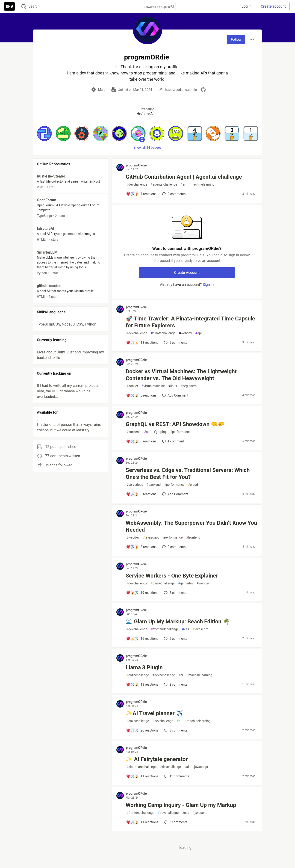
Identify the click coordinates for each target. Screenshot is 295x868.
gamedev (186, 583)
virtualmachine (153, 386)
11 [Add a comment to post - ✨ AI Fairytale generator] (176, 776)
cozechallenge (138, 675)
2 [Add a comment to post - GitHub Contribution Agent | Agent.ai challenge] (173, 194)
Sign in (208, 285)
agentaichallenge (164, 185)
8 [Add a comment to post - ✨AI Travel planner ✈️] (175, 730)
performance (180, 432)
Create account (273, 6)
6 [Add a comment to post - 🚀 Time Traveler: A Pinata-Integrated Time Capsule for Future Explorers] (175, 343)
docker (132, 386)
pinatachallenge (163, 333)
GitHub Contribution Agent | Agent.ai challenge (184, 177)
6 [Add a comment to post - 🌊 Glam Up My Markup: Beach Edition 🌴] (175, 639)
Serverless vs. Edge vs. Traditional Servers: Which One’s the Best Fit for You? (188, 474)
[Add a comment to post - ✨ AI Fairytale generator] (142, 776)
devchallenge (137, 185)
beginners (189, 386)
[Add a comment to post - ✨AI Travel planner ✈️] (142, 730)
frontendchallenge (165, 629)
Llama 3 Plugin (144, 667)
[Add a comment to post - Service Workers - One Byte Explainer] (142, 593)
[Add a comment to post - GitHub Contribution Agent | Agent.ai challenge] (141, 194)
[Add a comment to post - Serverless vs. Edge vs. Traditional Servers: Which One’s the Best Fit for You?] (141, 494)
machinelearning (201, 185)
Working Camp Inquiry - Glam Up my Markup (181, 805)
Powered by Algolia (159, 7)
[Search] (24, 7)
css (186, 629)
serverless (135, 485)
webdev (185, 333)
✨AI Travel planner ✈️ (154, 713)
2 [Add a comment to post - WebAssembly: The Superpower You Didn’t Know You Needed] (173, 547)
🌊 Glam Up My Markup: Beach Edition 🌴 (178, 622)
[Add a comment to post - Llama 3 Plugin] (142, 684)
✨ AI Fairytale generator (157, 759)
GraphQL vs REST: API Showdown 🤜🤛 (175, 424)
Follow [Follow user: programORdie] (236, 40)
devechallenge (164, 675)
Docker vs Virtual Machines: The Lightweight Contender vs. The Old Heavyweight (181, 375)
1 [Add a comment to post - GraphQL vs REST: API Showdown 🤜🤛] (173, 441)
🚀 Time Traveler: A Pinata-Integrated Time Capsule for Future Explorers (190, 322)
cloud (193, 485)
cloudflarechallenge (141, 767)
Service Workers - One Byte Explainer (172, 576)
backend (133, 432)
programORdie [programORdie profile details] (136, 165)
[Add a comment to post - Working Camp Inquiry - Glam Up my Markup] (142, 822)
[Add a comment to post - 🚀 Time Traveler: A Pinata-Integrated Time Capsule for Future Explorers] (142, 343)
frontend (193, 538)
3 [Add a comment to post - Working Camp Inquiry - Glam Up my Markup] (175, 822)
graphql (160, 432)
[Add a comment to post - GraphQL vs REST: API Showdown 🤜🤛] (141, 441)
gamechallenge (163, 583)
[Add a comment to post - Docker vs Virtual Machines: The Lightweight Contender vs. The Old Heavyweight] (141, 395)
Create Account (187, 273)
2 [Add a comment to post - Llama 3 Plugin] (175, 684)
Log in (246, 6)
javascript (151, 538)
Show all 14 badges (148, 148)
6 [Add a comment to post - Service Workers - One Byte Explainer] (175, 593)
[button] (44, 133)
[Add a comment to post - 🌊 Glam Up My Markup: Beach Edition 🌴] (142, 639)
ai (183, 185)
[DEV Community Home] (9, 6)
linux (173, 386)
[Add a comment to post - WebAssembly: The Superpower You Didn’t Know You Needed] (141, 547)
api (199, 333)
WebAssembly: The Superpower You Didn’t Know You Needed (191, 526)
